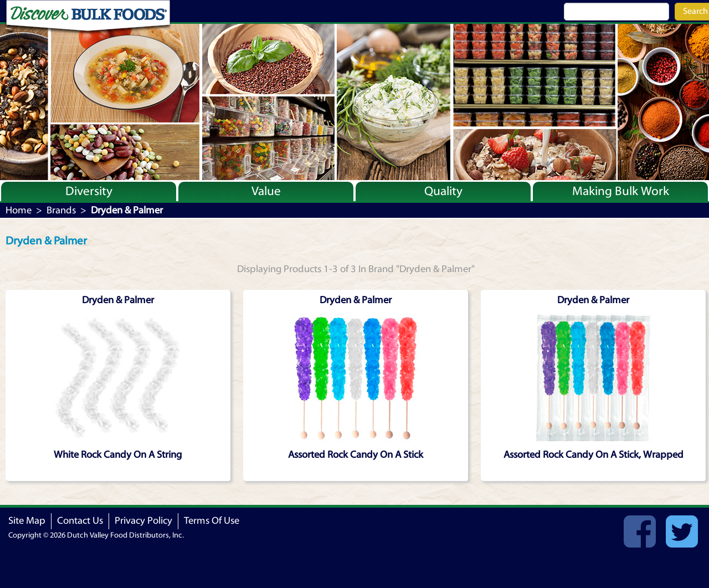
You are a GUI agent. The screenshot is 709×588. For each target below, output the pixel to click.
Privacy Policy (143, 521)
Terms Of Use (212, 521)
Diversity (89, 191)
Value (266, 191)
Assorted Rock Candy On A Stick (356, 455)
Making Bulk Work (621, 191)
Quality (443, 191)
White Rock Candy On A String (118, 455)
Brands (61, 210)
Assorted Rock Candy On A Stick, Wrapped (594, 455)
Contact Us (80, 521)
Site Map (27, 521)
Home (19, 210)
